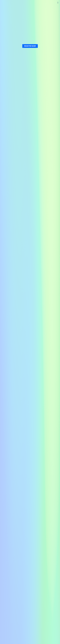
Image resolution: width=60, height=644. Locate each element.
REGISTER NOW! (30, 46)
